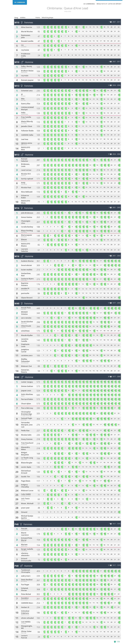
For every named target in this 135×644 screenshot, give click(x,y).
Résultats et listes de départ (109, 4)
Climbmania (89, 4)
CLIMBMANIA (20, 2)
